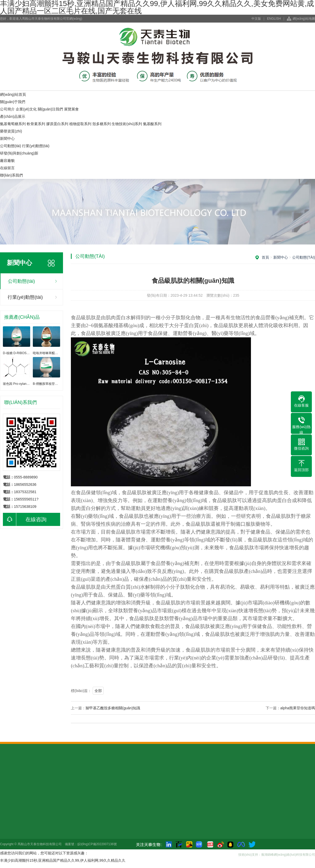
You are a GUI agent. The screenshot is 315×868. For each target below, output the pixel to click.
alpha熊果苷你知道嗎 (298, 708)
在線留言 (7, 168)
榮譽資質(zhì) (11, 131)
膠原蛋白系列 (57, 124)
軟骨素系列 (36, 124)
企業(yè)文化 (26, 109)
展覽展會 (71, 109)
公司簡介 (7, 109)
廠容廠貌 (7, 161)
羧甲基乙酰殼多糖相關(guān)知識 (113, 708)
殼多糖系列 (102, 124)
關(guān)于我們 (13, 102)
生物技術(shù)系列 (127, 124)
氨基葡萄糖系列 (13, 124)
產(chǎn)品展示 (13, 116)
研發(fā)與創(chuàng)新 (19, 153)
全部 (98, 691)
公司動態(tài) (10, 146)
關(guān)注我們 (50, 109)
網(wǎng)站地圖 (304, 19)
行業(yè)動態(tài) (36, 146)
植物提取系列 (80, 124)
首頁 (265, 257)
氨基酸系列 (152, 124)
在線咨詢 (25, 519)
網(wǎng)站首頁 (13, 94)
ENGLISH (274, 19)
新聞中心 (7, 139)
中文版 (256, 19)
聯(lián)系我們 (11, 175)
